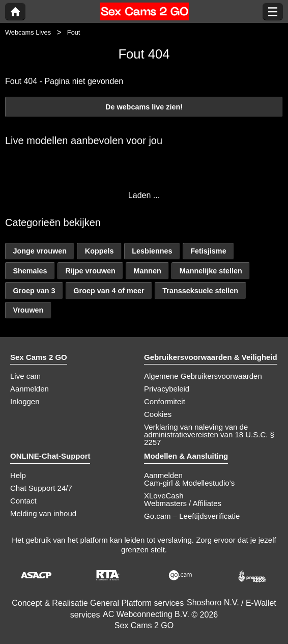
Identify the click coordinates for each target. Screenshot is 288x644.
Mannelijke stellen (211, 271)
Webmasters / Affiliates (183, 503)
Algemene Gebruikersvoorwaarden (203, 376)
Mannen (148, 271)
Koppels (99, 251)
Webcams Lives (28, 32)
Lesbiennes (152, 251)
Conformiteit (165, 401)
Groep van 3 (34, 291)
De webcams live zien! (144, 107)
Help (18, 475)
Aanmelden (30, 389)
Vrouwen (28, 310)
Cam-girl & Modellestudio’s (189, 483)
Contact (23, 501)
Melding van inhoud (43, 513)
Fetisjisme (208, 251)
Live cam (25, 376)
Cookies (158, 414)
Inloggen (25, 401)
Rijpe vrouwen (90, 271)
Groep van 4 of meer (109, 291)
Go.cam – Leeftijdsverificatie (192, 516)
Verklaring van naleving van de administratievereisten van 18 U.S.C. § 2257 (209, 435)
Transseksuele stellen (200, 291)
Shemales (30, 271)
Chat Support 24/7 (41, 488)
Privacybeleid (167, 389)
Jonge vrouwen (40, 251)
